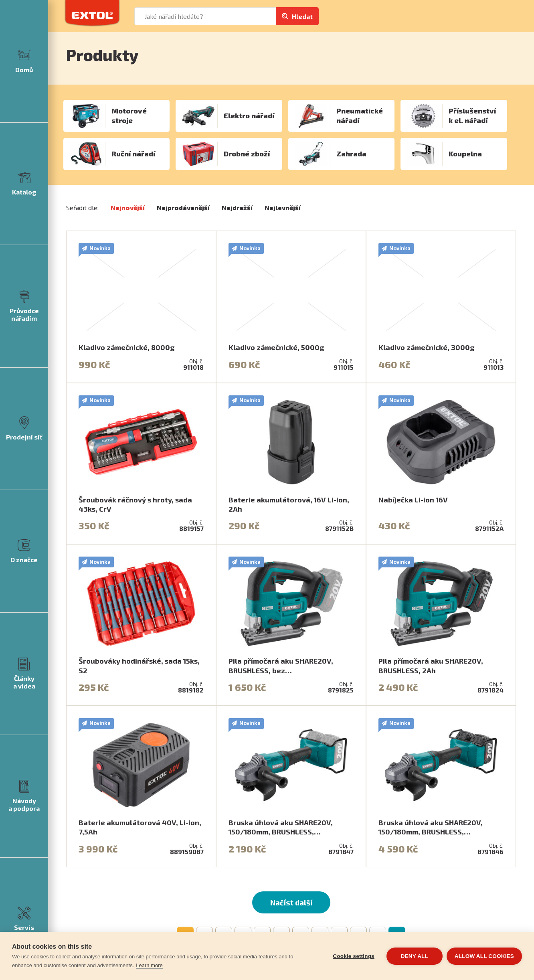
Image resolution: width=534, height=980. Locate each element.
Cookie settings (354, 956)
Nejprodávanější (183, 208)
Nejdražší (237, 208)
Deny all (415, 956)
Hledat (302, 16)
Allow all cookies (484, 956)
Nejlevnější (283, 208)
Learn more (149, 965)
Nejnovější (128, 208)
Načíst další (291, 902)
